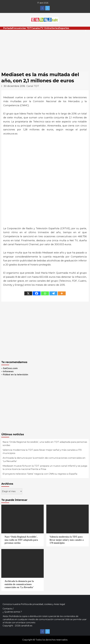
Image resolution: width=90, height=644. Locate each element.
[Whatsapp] (45, 293)
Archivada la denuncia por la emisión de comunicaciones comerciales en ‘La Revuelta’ (44, 460)
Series (55, 28)
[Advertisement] (45, 49)
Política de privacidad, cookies (36, 604)
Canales (36, 28)
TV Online (46, 28)
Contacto (7, 609)
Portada (8, 28)
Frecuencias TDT (22, 28)
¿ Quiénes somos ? (12, 612)
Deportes (64, 28)
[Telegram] (53, 293)
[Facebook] (37, 293)
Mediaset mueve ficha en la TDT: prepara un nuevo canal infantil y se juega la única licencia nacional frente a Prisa (45, 468)
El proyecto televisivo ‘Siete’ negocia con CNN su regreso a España (40, 474)
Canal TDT (33, 86)
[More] (62, 293)
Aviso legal (60, 604)
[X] (28, 293)
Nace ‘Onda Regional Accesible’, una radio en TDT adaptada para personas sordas (45, 444)
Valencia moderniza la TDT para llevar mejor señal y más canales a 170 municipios (42, 452)
